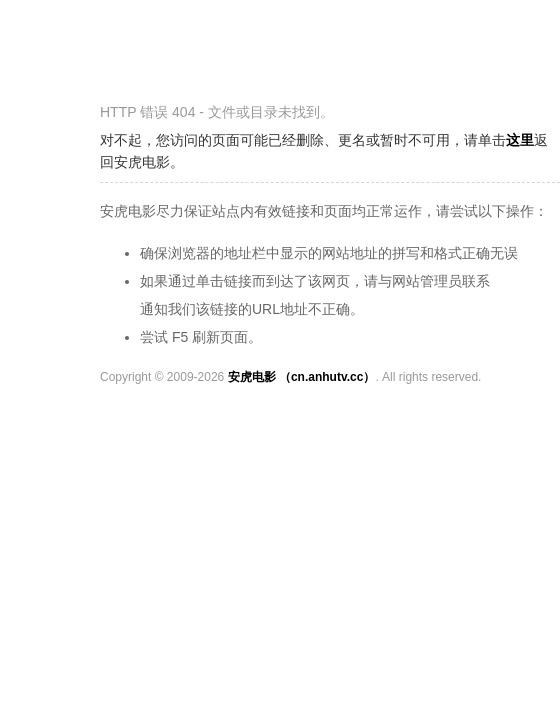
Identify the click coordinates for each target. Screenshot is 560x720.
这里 (520, 140)
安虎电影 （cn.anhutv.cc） (302, 377)
